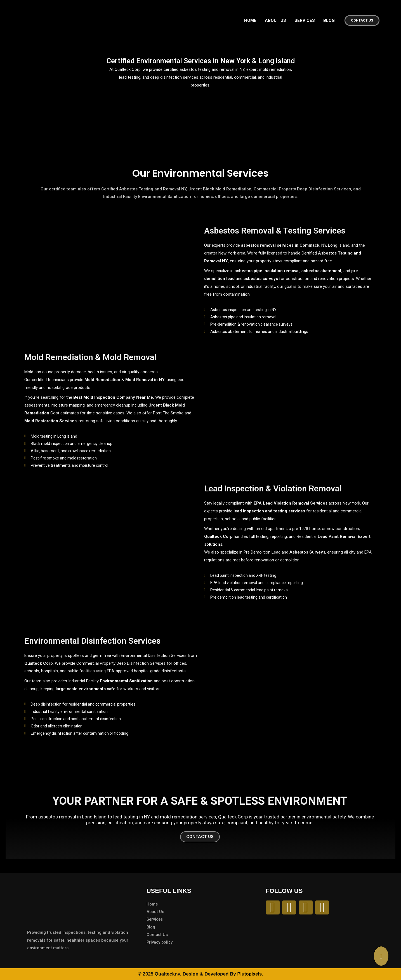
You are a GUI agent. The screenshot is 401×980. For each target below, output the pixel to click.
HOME (250, 20)
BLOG (329, 20)
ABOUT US (275, 20)
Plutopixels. (250, 974)
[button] (362, 20)
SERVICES (305, 20)
